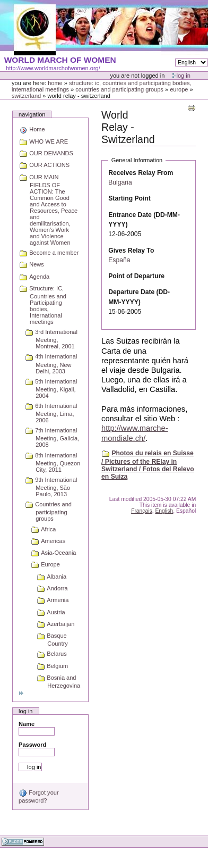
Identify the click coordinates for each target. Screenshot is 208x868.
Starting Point (129, 198)
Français (142, 511)
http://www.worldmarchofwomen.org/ (53, 68)
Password (32, 745)
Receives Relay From (141, 173)
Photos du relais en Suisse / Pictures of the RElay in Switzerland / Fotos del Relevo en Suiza (148, 465)
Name (27, 724)
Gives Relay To (131, 251)
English (164, 511)
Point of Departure (136, 276)
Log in (184, 76)
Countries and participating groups (119, 89)
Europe (179, 89)
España (119, 260)
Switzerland (26, 96)
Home (55, 83)
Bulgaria (120, 182)
